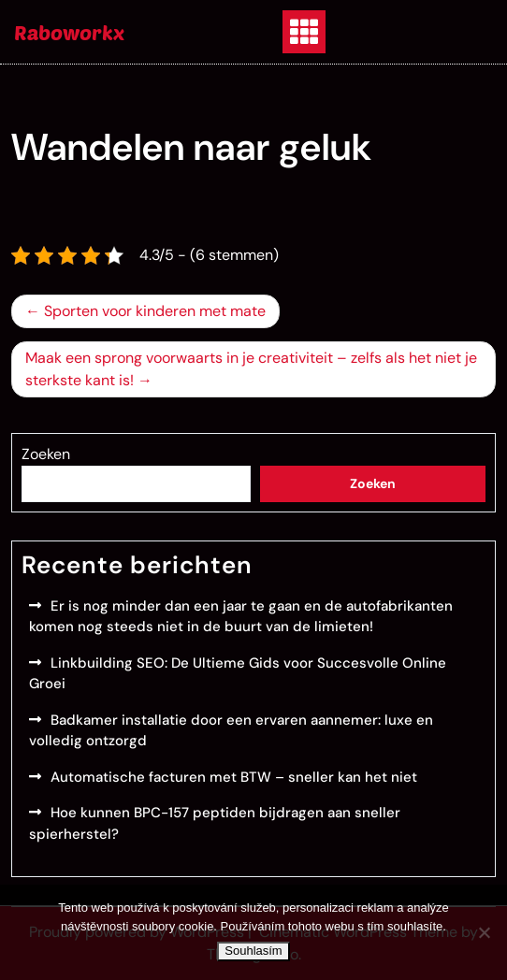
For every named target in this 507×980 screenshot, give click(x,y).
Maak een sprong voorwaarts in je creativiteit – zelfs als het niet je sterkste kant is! (251, 369)
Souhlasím (253, 951)
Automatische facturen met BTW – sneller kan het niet (234, 777)
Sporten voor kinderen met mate (155, 311)
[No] (484, 932)
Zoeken (46, 454)
